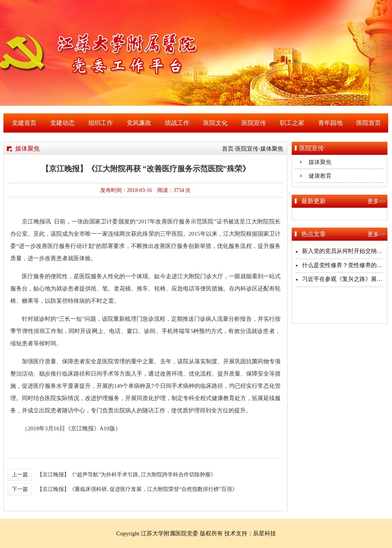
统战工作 (177, 123)
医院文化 (216, 123)
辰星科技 (265, 533)
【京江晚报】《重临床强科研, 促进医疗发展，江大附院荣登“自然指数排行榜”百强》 (137, 489)
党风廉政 (139, 123)
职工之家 (292, 123)
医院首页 (369, 123)
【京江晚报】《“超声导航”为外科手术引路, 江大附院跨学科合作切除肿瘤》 (127, 475)
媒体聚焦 (272, 149)
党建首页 (24, 123)
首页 (228, 149)
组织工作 (101, 123)
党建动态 (62, 123)
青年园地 (330, 123)
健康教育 (320, 176)
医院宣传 (254, 123)
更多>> (376, 201)
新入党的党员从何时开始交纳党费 (345, 251)
